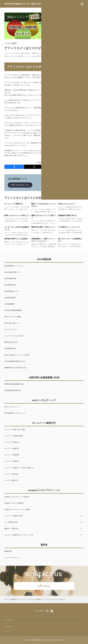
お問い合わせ (44, 586)
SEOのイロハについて (67, 204)
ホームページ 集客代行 (11, 43)
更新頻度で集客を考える (67, 215)
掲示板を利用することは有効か (16, 239)
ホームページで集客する (14, 204)
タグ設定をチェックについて (69, 227)
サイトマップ (9, 627)
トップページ (9, 620)
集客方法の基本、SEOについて (43, 227)
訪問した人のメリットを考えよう (17, 215)
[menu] (82, 4)
